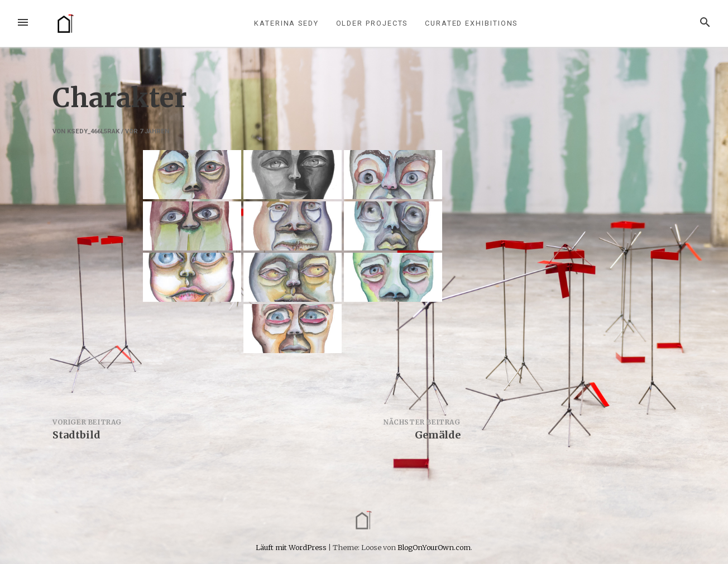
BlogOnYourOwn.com (434, 547)
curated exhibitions (471, 23)
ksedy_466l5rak (93, 131)
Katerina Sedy (286, 23)
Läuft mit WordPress (292, 547)
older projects (372, 23)
